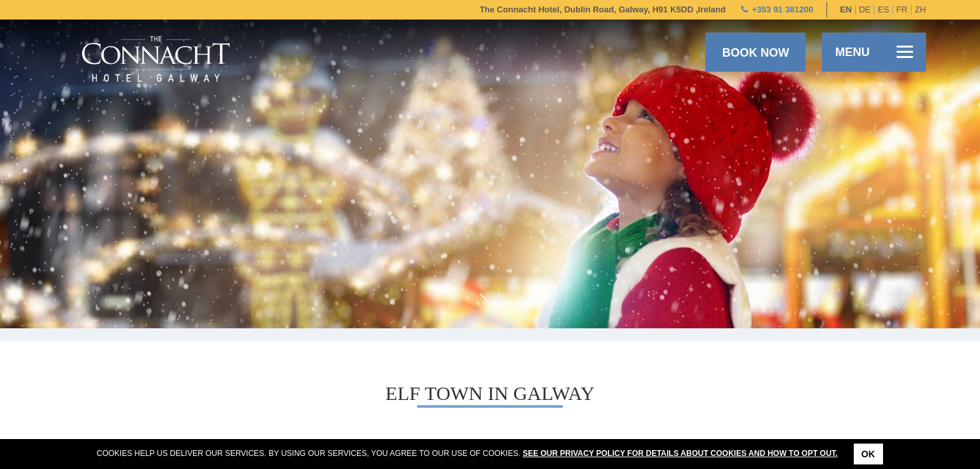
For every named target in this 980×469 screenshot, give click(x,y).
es (883, 9)
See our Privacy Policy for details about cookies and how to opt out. (680, 453)
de (865, 9)
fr (902, 9)
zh (920, 9)
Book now (756, 53)
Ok (868, 454)
